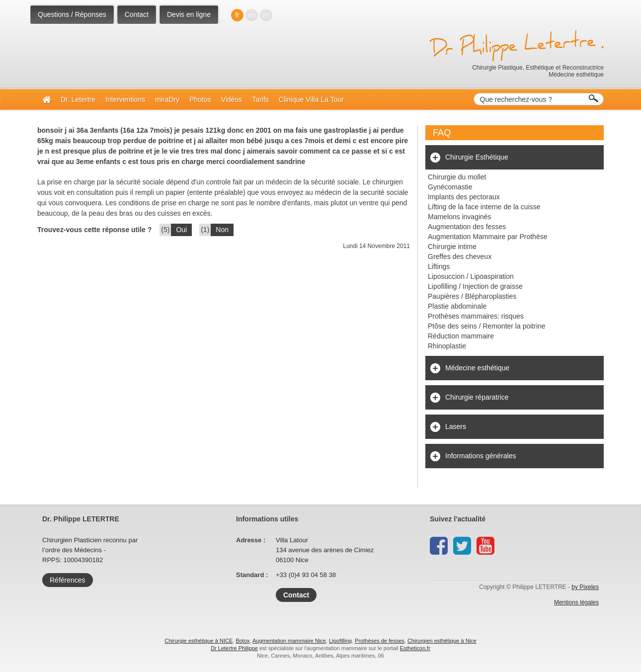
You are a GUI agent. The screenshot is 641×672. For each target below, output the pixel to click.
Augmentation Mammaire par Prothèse (487, 237)
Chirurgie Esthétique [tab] (477, 157)
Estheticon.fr (415, 648)
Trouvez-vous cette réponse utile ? (94, 230)
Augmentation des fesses (467, 227)
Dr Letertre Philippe (234, 648)
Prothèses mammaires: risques (476, 316)
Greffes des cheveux (460, 256)
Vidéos (232, 99)
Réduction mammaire (461, 336)
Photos (200, 99)
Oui (181, 230)
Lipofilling (340, 641)
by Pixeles (585, 587)
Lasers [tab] (456, 426)
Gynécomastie (450, 187)
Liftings (439, 266)
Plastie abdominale (457, 306)
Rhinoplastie (447, 346)
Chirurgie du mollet (457, 177)
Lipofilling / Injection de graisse (475, 286)
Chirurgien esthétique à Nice (442, 641)
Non (222, 230)
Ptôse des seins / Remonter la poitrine (487, 326)
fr (237, 15)
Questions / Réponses (72, 14)
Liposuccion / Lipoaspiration (471, 276)
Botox (242, 641)
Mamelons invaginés (460, 217)
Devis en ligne (189, 14)
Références (68, 580)
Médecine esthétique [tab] (477, 368)
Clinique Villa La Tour (311, 99)
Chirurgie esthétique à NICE (199, 641)
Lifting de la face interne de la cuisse (484, 207)
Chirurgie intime (452, 247)
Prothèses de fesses (380, 641)
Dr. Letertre (78, 99)
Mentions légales (576, 602)
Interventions (125, 99)
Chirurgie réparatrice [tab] (477, 397)
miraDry (167, 99)
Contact (137, 14)
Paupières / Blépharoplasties (472, 296)
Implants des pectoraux (464, 197)
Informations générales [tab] (481, 456)
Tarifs (260, 99)
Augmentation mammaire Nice (289, 641)
